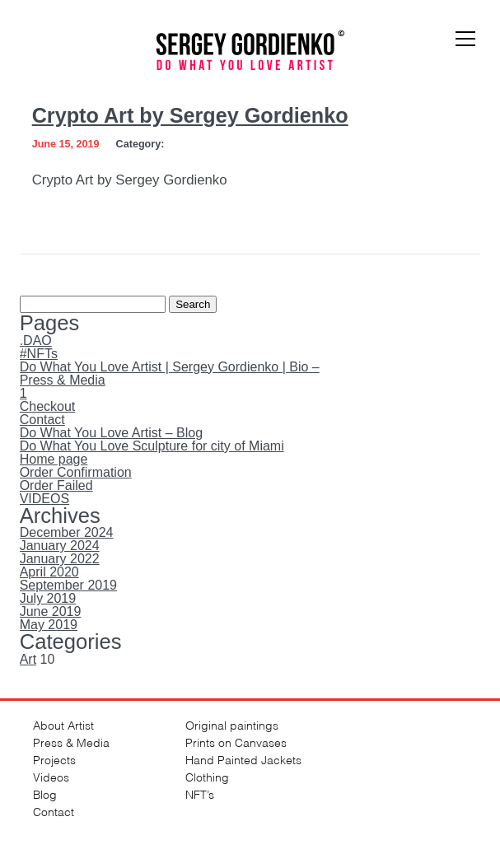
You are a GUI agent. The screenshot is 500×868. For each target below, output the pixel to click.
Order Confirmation (76, 472)
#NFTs (39, 354)
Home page (54, 459)
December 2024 (67, 532)
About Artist (63, 724)
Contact (42, 420)
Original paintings (232, 724)
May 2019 (49, 625)
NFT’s (200, 793)
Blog (45, 793)
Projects (54, 759)
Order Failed (56, 485)
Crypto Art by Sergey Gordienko (190, 115)
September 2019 (68, 585)
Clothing (207, 776)
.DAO (36, 341)
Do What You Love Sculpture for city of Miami (152, 446)
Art (28, 659)
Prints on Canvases (236, 742)
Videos (51, 776)
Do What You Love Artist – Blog (111, 433)
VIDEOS (44, 499)
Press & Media (63, 380)
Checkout (48, 406)
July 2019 (48, 598)
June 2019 (51, 611)
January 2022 (60, 559)
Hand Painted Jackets (243, 759)
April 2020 (49, 572)
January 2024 (60, 546)
